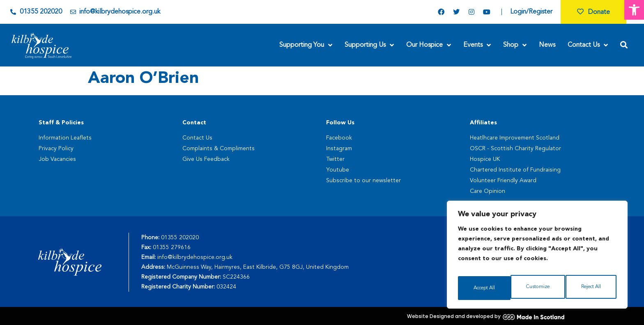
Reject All (538, 288)
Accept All (591, 288)
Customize (484, 288)
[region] (537, 258)
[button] (634, 10)
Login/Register (531, 12)
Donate (593, 12)
